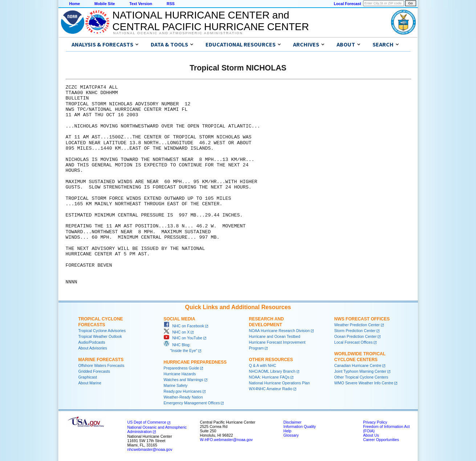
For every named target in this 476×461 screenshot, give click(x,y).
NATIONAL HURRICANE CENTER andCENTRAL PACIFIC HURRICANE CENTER (211, 21)
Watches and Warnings (184, 380)
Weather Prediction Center (357, 325)
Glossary (291, 435)
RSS (171, 4)
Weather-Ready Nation (183, 397)
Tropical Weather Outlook (100, 336)
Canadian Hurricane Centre (358, 365)
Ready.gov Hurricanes (183, 391)
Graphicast (88, 377)
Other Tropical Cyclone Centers (361, 377)
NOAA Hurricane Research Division (280, 331)
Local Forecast (347, 4)
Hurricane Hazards (180, 374)
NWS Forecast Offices (362, 319)
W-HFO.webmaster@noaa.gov (227, 440)
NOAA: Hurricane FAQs (269, 377)
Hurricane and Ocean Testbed (275, 336)
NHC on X (177, 332)
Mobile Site (105, 4)
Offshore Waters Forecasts (101, 365)
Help (288, 431)
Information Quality (300, 426)
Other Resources (271, 360)
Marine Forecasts (101, 360)
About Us (371, 435)
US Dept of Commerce (147, 422)
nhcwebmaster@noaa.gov (150, 449)
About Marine (90, 383)
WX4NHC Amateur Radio (271, 389)
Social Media (180, 319)
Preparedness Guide (182, 368)
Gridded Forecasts (94, 371)
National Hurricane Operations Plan (280, 383)
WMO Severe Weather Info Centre (364, 383)
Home (75, 4)
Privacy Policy (375, 422)
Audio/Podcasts (92, 342)
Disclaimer (293, 422)
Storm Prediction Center (355, 331)
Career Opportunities (381, 440)
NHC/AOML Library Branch (272, 371)
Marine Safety (176, 385)
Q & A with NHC (263, 365)
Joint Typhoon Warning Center (360, 371)
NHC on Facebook (184, 326)
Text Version (141, 4)
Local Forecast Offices (354, 342)
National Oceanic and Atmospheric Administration (178, 33)
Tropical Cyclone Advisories (102, 331)
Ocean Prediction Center (356, 336)
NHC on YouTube (183, 338)
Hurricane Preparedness (195, 362)
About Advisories (93, 348)
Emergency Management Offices (192, 403)
